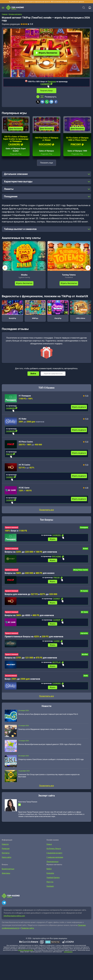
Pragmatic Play (16, 155)
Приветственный (12, 529)
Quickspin (50, 889)
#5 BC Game (24, 489)
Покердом (52, 82)
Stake (86, 679)
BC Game (85, 614)
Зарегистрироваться (53, 375)
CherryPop (58, 311)
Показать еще (46, 164)
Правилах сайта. (28, 931)
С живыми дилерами (54, 861)
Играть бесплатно (46, 53)
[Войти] (89, 8)
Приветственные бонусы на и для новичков (34, 639)
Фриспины (6, 876)
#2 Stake (23, 420)
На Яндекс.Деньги (53, 852)
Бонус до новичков (22, 682)
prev (5, 269)
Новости (5, 847)
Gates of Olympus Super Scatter (16, 151)
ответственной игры (26, 954)
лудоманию (68, 955)
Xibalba (24, 276)
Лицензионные (52, 865)
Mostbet (85, 657)
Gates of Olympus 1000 (77, 152)
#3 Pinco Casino (26, 443)
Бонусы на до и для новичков (31, 660)
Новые (49, 847)
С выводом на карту (54, 856)
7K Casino (84, 593)
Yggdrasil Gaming (53, 881)
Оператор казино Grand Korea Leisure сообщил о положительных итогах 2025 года (51, 763)
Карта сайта (6, 861)
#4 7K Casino (24, 466)
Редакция (5, 852)
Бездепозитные (8, 872)
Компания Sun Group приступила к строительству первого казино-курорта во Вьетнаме (49, 779)
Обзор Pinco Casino (81, 572)
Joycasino (84, 636)
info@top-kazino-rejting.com (14, 919)
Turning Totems (69, 276)
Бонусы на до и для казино (30, 575)
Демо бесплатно (16, 130)
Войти (33, 375)
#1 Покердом (25, 397)
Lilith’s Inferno (81, 311)
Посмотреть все (46, 511)
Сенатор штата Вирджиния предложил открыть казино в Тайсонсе (45, 732)
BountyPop (12, 311)
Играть (53, 541)
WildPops (35, 311)
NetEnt (49, 872)
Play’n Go (50, 885)
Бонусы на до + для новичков (31, 553)
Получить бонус (46, 91)
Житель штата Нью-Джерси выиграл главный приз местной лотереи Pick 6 (48, 717)
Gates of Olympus (46, 152)
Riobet (85, 550)
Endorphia (50, 876)
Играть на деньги (79, 408)
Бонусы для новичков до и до (31, 596)
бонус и (16, 532)
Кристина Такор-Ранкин (28, 805)
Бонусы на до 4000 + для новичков (29, 618)
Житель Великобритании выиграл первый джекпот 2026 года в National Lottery (50, 748)
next (88, 269)
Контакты (5, 856)
